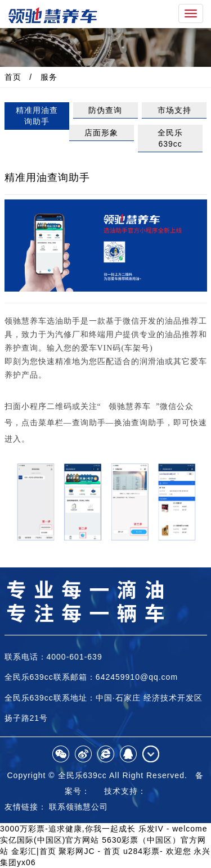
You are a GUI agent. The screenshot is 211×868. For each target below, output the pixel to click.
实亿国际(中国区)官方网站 (50, 840)
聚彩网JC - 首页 (89, 851)
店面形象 (101, 133)
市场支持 (174, 110)
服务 (49, 77)
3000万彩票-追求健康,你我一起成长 (68, 829)
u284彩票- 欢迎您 (157, 851)
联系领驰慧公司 (78, 807)
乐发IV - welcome (173, 829)
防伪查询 (105, 110)
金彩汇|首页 (34, 851)
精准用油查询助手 (37, 116)
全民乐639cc (170, 138)
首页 (13, 77)
